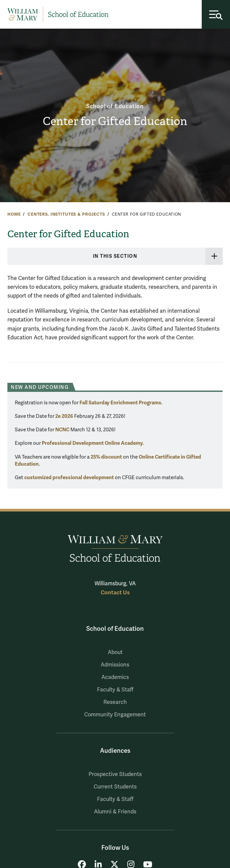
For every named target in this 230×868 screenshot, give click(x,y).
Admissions (115, 665)
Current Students (115, 787)
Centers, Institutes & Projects (66, 214)
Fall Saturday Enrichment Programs (120, 403)
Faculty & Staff (115, 690)
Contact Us (115, 593)
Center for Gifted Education (115, 121)
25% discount (106, 457)
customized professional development (69, 477)
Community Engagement (115, 715)
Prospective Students (115, 774)
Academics (115, 677)
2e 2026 (64, 416)
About (115, 652)
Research (115, 702)
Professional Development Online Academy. (93, 443)
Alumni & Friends (115, 812)
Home (14, 214)
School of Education (115, 106)
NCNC (62, 430)
